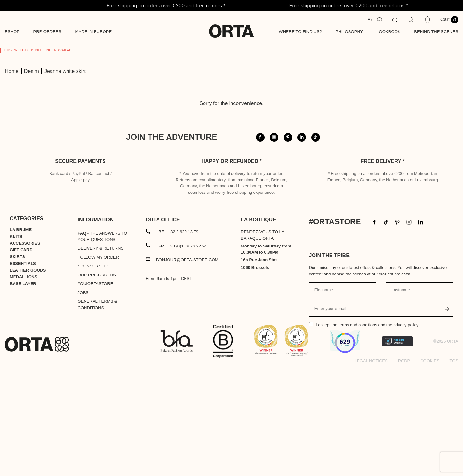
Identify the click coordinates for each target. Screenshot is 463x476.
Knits (16, 343)
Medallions (23, 384)
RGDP (404, 467)
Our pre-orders (97, 382)
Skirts (17, 363)
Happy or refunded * (231, 268)
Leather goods (28, 377)
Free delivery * (383, 268)
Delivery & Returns (101, 355)
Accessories (25, 350)
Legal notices (371, 467)
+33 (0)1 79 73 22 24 (183, 353)
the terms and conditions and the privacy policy (375, 431)
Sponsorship (93, 373)
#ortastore (414, 151)
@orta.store (366, 151)
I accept (367, 431)
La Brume (21, 336)
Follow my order (98, 364)
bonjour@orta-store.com (187, 367)
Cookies (430, 467)
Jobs (83, 399)
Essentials (23, 370)
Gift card (21, 357)
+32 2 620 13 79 (178, 339)
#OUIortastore (95, 390)
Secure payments (80, 268)
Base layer (23, 390)
